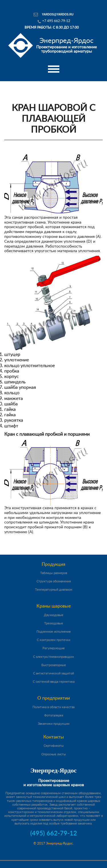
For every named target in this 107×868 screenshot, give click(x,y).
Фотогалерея (54, 715)
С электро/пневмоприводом (53, 657)
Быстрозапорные (54, 665)
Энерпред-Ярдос (53, 770)
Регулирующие (54, 648)
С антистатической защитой (53, 673)
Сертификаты (54, 746)
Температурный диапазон (54, 590)
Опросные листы (54, 754)
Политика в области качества (53, 707)
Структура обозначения (54, 581)
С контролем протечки (53, 640)
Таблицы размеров (54, 573)
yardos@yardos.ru (58, 14)
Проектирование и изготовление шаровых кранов (54, 783)
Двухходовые (54, 615)
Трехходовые (54, 623)
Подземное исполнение (54, 632)
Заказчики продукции (54, 724)
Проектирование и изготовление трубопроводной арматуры (66, 45)
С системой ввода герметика (54, 682)
